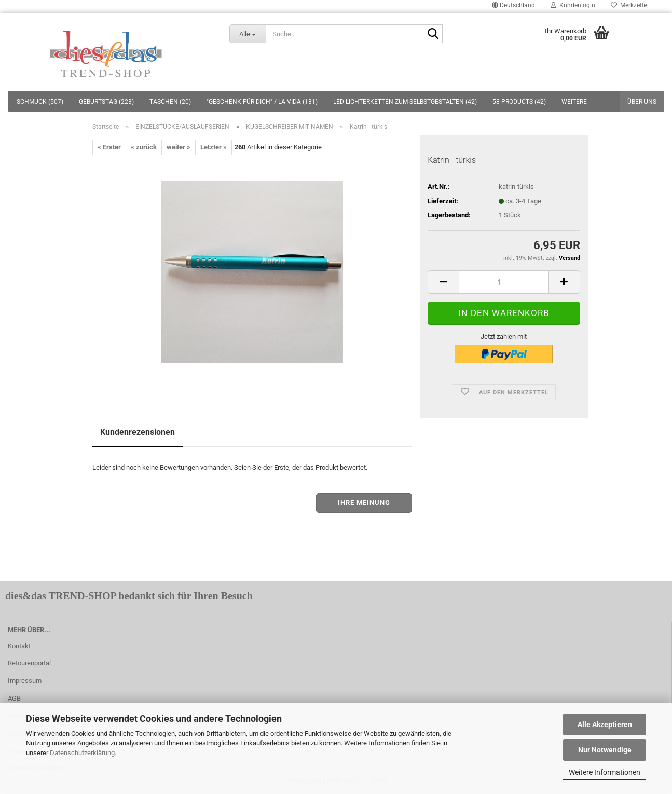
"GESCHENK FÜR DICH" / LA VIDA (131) (262, 102)
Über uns (642, 102)
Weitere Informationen (605, 772)
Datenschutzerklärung (82, 753)
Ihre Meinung (364, 503)
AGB (14, 698)
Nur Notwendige (605, 750)
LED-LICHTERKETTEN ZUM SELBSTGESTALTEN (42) (405, 102)
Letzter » (214, 147)
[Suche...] (248, 34)
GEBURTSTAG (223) (106, 102)
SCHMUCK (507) (40, 102)
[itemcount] (504, 282)
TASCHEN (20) (170, 102)
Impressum (25, 681)
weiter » (179, 147)
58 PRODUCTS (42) (519, 102)
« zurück (144, 147)
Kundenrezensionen (138, 432)
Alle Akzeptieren (605, 724)
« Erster (109, 147)
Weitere (574, 102)
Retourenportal (29, 663)
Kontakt (19, 646)
